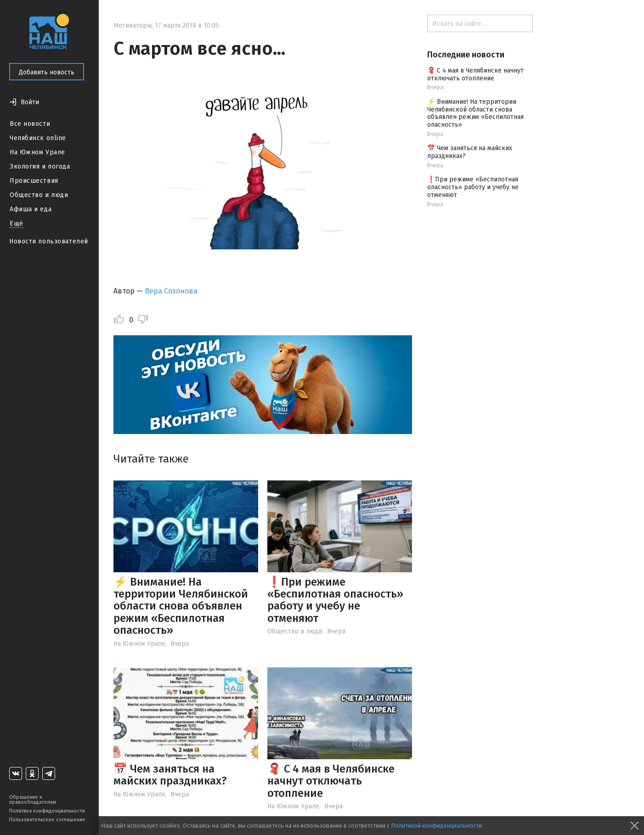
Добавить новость (47, 72)
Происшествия (34, 181)
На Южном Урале (37, 152)
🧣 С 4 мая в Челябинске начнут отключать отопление (331, 781)
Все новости (30, 124)
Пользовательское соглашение (47, 820)
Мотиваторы (133, 25)
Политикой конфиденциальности (436, 826)
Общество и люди (39, 195)
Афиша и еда (31, 209)
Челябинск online (38, 138)
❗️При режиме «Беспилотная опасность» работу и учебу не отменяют (335, 600)
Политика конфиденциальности (47, 811)
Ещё (17, 223)
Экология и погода (40, 166)
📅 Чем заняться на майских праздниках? (170, 775)
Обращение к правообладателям (33, 800)
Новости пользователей (49, 241)
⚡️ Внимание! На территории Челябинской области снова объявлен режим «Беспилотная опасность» (181, 606)
